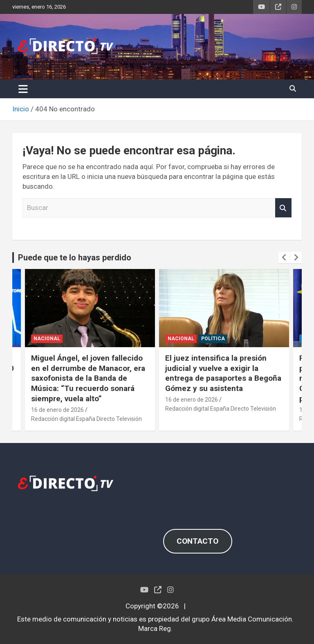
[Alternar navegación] (23, 89)
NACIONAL (47, 339)
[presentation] (284, 258)
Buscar (283, 208)
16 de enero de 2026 (57, 410)
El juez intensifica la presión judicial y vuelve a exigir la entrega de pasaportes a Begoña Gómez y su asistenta (223, 373)
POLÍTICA (213, 339)
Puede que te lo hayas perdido (75, 258)
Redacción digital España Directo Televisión (86, 419)
